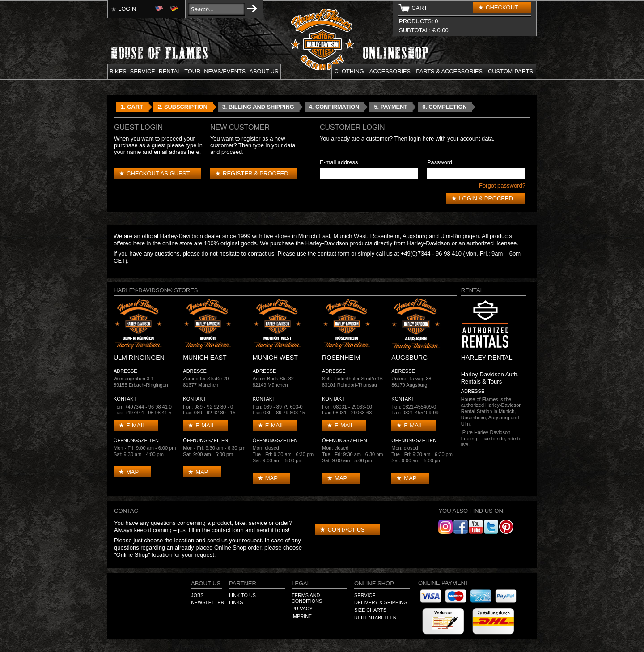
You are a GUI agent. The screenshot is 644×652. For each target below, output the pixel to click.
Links (236, 602)
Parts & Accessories (449, 71)
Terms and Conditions (307, 598)
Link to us (242, 595)
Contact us (346, 530)
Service (143, 71)
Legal (301, 583)
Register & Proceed (256, 173)
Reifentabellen (375, 618)
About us (264, 71)
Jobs (197, 595)
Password (440, 162)
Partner (243, 583)
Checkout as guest (158, 173)
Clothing (349, 71)
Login (127, 9)
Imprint (302, 616)
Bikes (118, 71)
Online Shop (374, 583)
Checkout (502, 7)
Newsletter (208, 602)
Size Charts (370, 610)
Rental (170, 71)
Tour (192, 71)
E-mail (136, 425)
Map (132, 472)
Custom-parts (511, 71)
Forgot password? (502, 185)
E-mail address (339, 162)
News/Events (225, 71)
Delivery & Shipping (381, 602)
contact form (334, 254)
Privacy (302, 609)
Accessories (390, 71)
